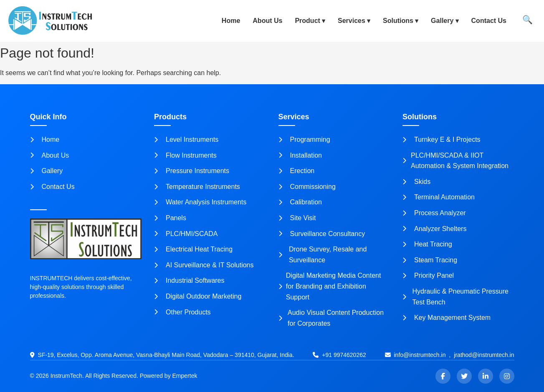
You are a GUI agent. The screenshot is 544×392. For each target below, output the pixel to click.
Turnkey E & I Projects (442, 139)
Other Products (182, 312)
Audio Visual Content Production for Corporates (331, 318)
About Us (267, 21)
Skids (416, 182)
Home (231, 21)
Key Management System (447, 318)
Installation (300, 155)
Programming (304, 139)
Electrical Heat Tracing (193, 249)
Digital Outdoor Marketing (198, 296)
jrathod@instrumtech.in (484, 355)
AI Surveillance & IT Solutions (204, 265)
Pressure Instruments (192, 171)
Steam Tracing (430, 260)
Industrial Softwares (189, 280)
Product (307, 21)
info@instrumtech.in (420, 355)
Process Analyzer (434, 213)
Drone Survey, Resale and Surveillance (323, 255)
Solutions (398, 21)
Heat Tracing (427, 244)
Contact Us (489, 21)
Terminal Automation (439, 197)
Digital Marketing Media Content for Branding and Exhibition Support (330, 286)
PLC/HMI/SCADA (186, 234)
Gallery (442, 21)
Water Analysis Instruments (200, 202)
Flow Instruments (185, 155)
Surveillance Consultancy (322, 234)
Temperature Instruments (197, 187)
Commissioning (307, 187)
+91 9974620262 (344, 355)
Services (352, 21)
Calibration (300, 202)
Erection (297, 171)
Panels (170, 218)
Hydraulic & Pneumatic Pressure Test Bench (455, 297)
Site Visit (297, 218)
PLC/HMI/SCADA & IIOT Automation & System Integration (455, 161)
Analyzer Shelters (434, 229)
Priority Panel (428, 275)
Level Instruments (186, 139)
